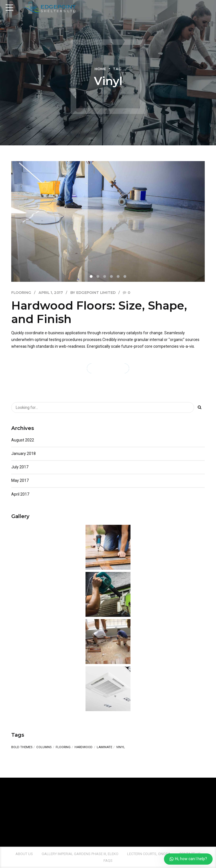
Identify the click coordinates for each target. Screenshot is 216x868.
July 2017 (20, 467)
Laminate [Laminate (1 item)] (104, 747)
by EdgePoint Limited (93, 293)
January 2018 (23, 454)
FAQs (108, 861)
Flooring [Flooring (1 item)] (63, 747)
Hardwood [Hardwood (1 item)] (84, 747)
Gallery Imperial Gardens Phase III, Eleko (80, 854)
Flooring (21, 293)
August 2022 (23, 440)
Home (100, 69)
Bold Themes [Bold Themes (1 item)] (22, 747)
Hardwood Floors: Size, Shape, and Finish (99, 312)
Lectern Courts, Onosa (149, 854)
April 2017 (20, 494)
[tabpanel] (108, 221)
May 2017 (20, 481)
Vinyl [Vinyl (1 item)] (121, 747)
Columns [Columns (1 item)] (44, 747)
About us (24, 854)
